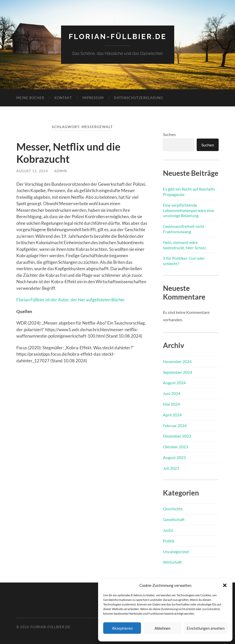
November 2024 (177, 361)
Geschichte (173, 509)
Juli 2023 (171, 468)
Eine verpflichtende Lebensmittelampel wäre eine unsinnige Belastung (189, 210)
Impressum (93, 98)
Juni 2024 (172, 393)
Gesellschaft (174, 519)
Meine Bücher (30, 98)
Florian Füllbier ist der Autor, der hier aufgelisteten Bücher (71, 300)
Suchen (169, 134)
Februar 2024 (175, 425)
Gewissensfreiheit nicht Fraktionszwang (184, 229)
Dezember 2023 (177, 436)
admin (61, 171)
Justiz (168, 530)
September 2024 (178, 372)
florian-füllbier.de (118, 37)
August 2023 (174, 457)
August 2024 (174, 383)
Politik (169, 541)
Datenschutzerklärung (139, 98)
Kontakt (63, 98)
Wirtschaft (172, 562)
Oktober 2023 (175, 447)
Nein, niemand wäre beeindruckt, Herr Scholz (184, 245)
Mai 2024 (171, 404)
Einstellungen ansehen (206, 628)
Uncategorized (176, 552)
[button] (225, 585)
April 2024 (172, 415)
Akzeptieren (122, 628)
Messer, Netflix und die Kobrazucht (68, 153)
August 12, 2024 (32, 171)
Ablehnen (162, 628)
